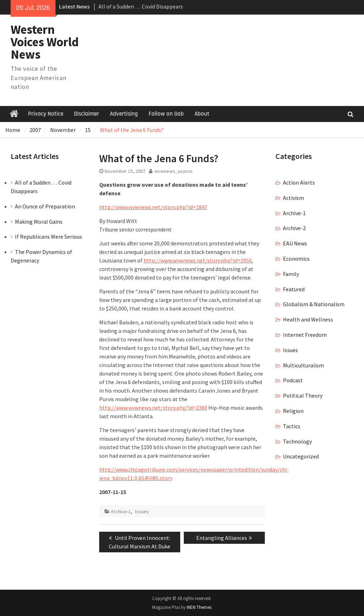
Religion (293, 411)
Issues (142, 511)
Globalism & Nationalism (314, 304)
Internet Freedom (305, 335)
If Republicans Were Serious (49, 237)
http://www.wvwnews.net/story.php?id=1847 (153, 207)
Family (291, 274)
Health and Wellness (308, 319)
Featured (294, 289)
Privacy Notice (46, 114)
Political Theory (303, 395)
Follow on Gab (166, 114)
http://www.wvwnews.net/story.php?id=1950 (198, 260)
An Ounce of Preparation (45, 206)
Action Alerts (299, 182)
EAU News (295, 243)
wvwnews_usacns (173, 171)
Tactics (292, 426)
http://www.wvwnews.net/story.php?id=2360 (153, 408)
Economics (296, 259)
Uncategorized (301, 456)
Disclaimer (87, 114)
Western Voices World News (45, 42)
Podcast (293, 380)
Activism (293, 198)
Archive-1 (121, 511)
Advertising (124, 114)
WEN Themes (199, 607)
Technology (297, 441)
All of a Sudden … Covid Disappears (141, 6)
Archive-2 (294, 228)
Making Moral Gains (39, 222)
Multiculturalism (303, 365)
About (202, 114)
